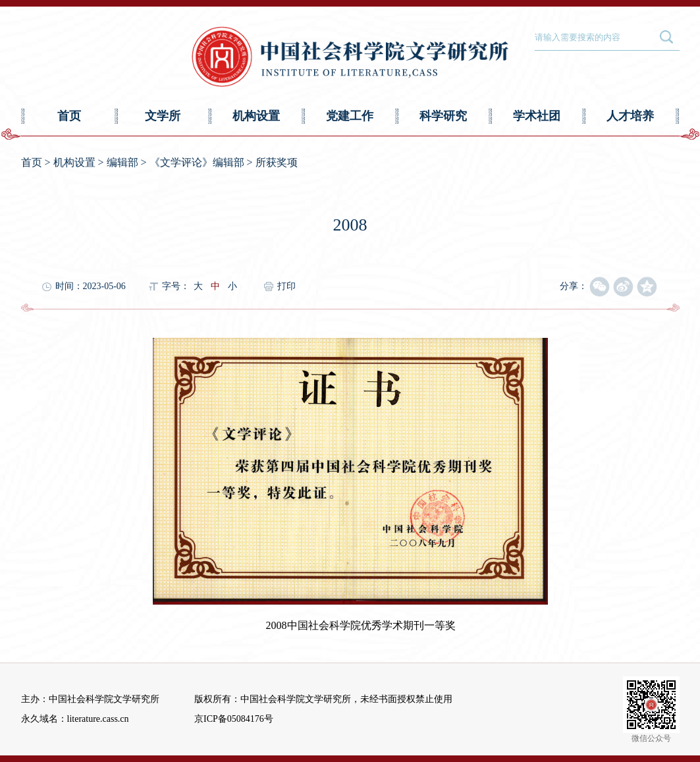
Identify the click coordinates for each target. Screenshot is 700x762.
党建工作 (350, 116)
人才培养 (630, 116)
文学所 (163, 116)
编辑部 (122, 162)
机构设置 (256, 116)
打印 (286, 286)
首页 (69, 116)
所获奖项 (277, 162)
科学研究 (443, 116)
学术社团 (537, 116)
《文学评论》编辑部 (197, 162)
